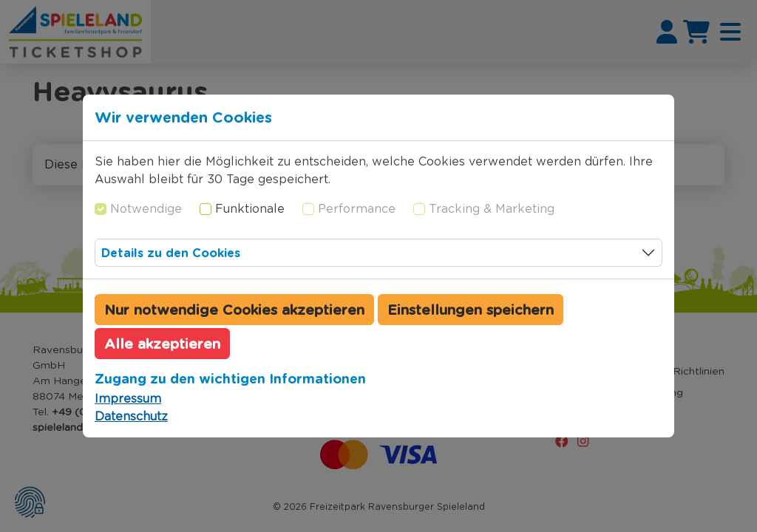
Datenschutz (131, 416)
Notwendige (146, 209)
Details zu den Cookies (171, 253)
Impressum (128, 399)
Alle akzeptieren (162, 344)
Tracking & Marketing (492, 209)
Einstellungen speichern (471, 310)
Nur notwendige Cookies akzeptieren (234, 310)
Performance (357, 209)
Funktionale (250, 209)
